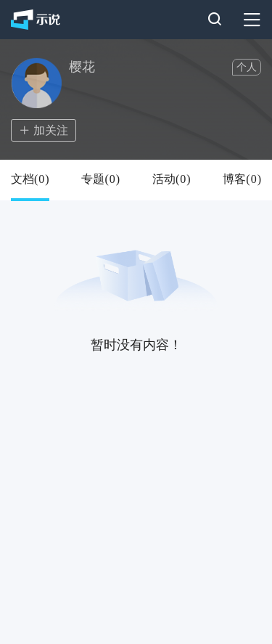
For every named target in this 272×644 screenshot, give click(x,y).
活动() (172, 179)
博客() (242, 179)
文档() (30, 179)
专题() (100, 179)
